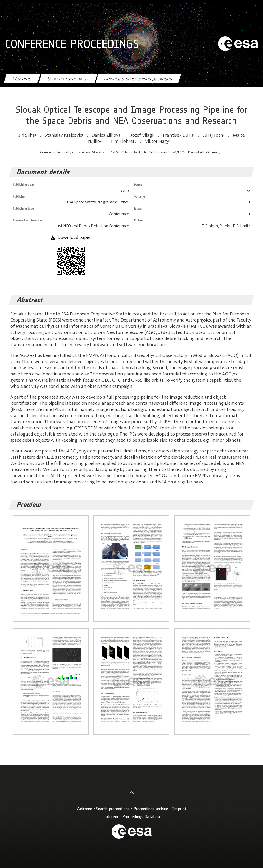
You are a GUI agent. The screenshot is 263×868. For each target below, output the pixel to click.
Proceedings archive (151, 809)
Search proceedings (68, 79)
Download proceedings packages (138, 79)
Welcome (22, 79)
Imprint (179, 809)
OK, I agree (220, 858)
